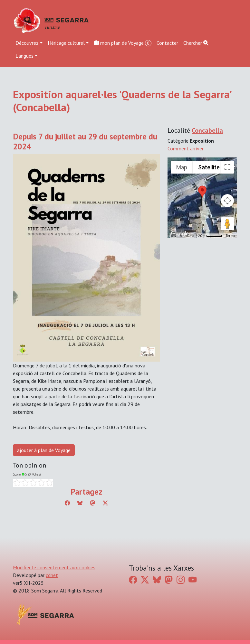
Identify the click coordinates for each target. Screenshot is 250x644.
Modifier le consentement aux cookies (54, 567)
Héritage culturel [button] (66, 43)
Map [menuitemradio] (182, 167)
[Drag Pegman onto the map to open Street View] (227, 224)
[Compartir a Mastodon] (93, 503)
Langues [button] (24, 56)
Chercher (196, 43)
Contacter (167, 43)
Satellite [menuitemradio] (209, 167)
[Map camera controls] (227, 201)
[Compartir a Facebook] (67, 503)
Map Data (187, 236)
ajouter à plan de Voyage (44, 450)
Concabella (207, 130)
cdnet (52, 575)
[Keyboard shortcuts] (174, 236)
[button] (202, 192)
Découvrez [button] (27, 43)
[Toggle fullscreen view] (227, 167)
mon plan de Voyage (123, 43)
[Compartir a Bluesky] (80, 503)
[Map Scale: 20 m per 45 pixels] (210, 236)
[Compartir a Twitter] (105, 503)
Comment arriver (186, 148)
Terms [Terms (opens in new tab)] (231, 236)
